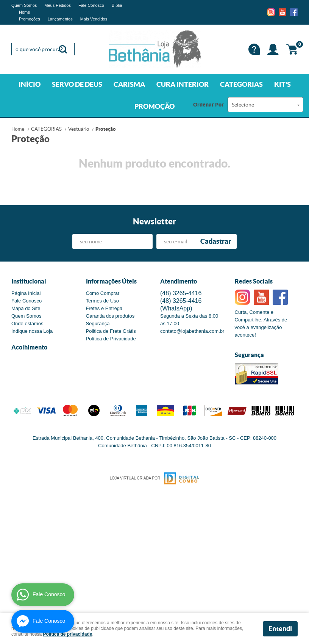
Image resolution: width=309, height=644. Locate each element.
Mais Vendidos (94, 19)
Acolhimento (29, 347)
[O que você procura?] (63, 49)
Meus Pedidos (58, 5)
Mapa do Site (26, 308)
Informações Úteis (111, 281)
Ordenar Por (208, 105)
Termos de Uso (102, 301)
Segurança (98, 324)
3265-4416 (181, 293)
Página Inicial (26, 293)
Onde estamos (27, 324)
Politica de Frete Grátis (111, 331)
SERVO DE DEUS (77, 84)
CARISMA (129, 84)
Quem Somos (24, 5)
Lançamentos (60, 19)
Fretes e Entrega (104, 308)
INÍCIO (30, 84)
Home (24, 12)
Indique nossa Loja (32, 331)
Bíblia (117, 5)
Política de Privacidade (111, 339)
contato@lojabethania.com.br (192, 331)
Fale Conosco (91, 5)
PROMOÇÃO (154, 106)
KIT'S (282, 84)
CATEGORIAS (241, 84)
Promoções (30, 19)
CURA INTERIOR (183, 84)
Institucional (29, 281)
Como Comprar (103, 293)
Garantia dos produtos (110, 316)
